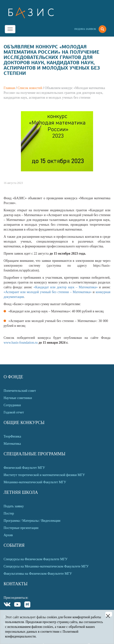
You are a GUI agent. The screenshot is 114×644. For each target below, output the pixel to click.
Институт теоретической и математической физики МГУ (44, 475)
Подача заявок (85, 29)
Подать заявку (14, 506)
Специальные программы (35, 454)
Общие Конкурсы (24, 423)
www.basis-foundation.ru (21, 343)
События (14, 545)
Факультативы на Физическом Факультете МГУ (38, 574)
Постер (9, 513)
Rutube (28, 605)
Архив (8, 535)
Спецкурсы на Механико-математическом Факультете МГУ (46, 566)
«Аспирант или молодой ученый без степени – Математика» (48, 292)
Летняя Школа (21, 492)
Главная (9, 88)
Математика (12, 444)
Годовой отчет (14, 412)
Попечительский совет (20, 391)
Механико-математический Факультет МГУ (35, 482)
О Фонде (13, 377)
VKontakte (7, 605)
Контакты (16, 584)
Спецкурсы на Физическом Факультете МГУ (36, 559)
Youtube (17, 605)
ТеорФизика (12, 436)
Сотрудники (12, 405)
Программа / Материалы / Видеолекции (32, 521)
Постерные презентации (21, 528)
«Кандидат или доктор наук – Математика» (66, 287)
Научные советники (18, 398)
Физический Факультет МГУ (24, 468)
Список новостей (30, 88)
